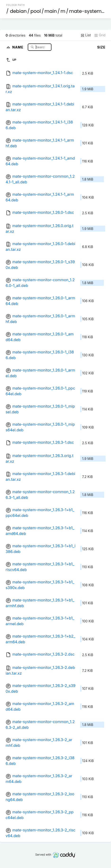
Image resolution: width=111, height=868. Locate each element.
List (86, 35)
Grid (100, 35)
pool (36, 11)
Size (101, 47)
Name (18, 47)
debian (18, 11)
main (51, 11)
